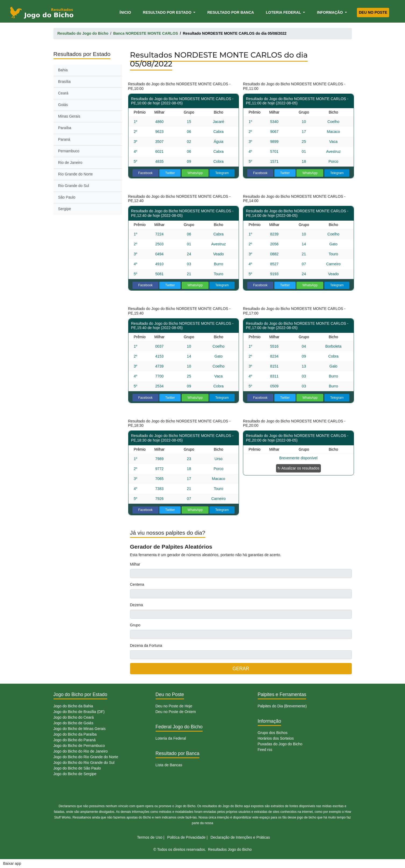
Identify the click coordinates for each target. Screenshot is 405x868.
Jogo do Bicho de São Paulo (77, 768)
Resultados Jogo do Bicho (230, 849)
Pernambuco (69, 151)
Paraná (64, 139)
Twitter (170, 173)
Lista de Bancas (169, 765)
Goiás (63, 105)
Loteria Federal (284, 12)
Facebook (145, 173)
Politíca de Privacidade (186, 837)
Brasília (64, 82)
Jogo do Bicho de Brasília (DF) (79, 712)
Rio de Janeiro (70, 163)
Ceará (63, 93)
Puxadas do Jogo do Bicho (280, 744)
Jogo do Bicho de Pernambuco (79, 746)
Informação (330, 12)
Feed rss (265, 750)
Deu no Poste (373, 12)
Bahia (63, 70)
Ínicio (126, 12)
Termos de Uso (150, 837)
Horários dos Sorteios (276, 738)
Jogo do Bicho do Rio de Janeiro (81, 751)
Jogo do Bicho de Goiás (74, 723)
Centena (137, 584)
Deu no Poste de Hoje (174, 706)
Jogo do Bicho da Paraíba (75, 734)
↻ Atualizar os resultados (298, 468)
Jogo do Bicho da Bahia (73, 706)
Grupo (135, 625)
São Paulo (67, 197)
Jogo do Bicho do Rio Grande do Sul (84, 763)
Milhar (135, 564)
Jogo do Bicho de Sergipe (75, 774)
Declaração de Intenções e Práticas (240, 837)
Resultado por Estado (168, 12)
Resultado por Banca (231, 12)
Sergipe (64, 209)
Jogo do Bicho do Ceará (74, 717)
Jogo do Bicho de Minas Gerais (80, 729)
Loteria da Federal (171, 738)
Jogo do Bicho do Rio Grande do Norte (86, 757)
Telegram (222, 173)
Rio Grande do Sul (74, 186)
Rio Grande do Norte (75, 174)
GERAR (241, 669)
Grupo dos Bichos (273, 733)
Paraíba (65, 128)
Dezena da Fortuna (146, 645)
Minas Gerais (69, 116)
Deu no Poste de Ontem (176, 712)
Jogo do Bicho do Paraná (75, 740)
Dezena (137, 605)
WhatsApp (195, 173)
